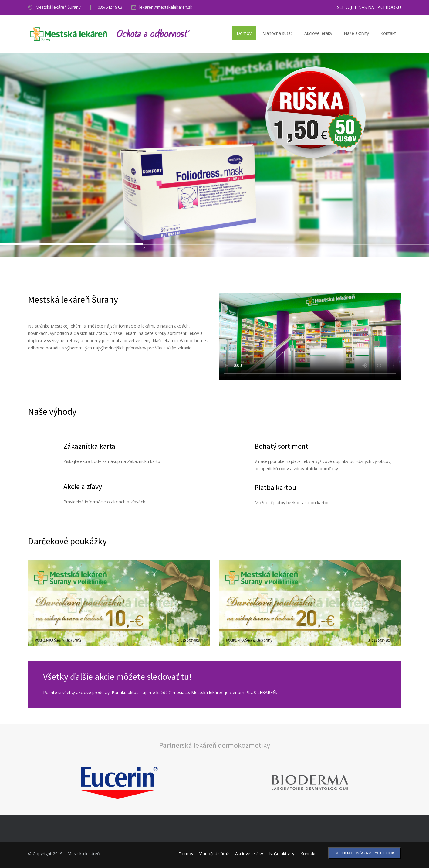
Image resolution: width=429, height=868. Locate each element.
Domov (244, 33)
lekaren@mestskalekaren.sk (166, 7)
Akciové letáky (318, 33)
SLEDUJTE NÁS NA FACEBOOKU (369, 7)
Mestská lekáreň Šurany (58, 7)
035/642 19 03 (110, 7)
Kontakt (388, 33)
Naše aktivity (356, 33)
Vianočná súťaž (278, 33)
